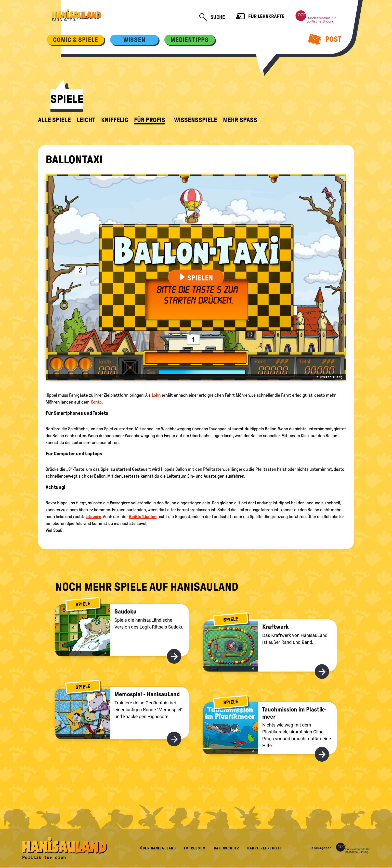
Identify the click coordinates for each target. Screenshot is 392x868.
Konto (96, 402)
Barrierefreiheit (264, 848)
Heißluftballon (143, 517)
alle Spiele (54, 120)
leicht (86, 120)
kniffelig (115, 120)
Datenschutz (227, 848)
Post (325, 39)
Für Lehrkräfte (260, 17)
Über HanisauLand (158, 848)
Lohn (156, 395)
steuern (94, 517)
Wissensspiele (196, 120)
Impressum (195, 848)
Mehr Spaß (240, 120)
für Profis (150, 120)
